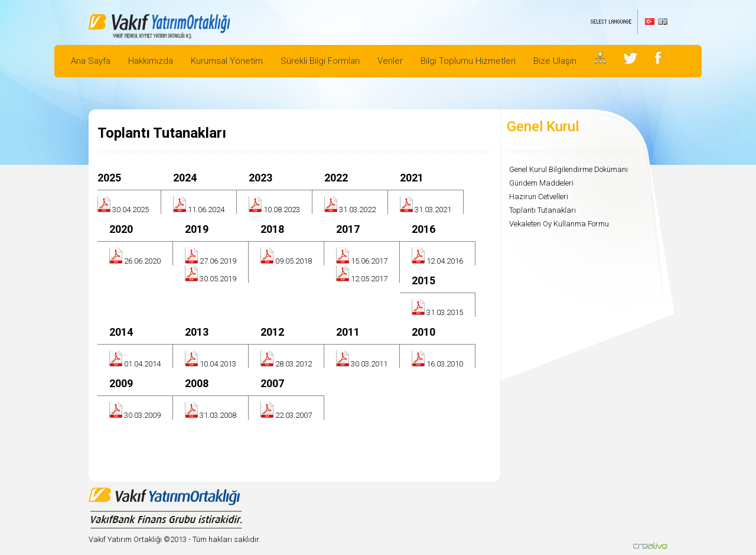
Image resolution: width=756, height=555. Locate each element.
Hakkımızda (151, 61)
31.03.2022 (357, 210)
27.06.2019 (218, 261)
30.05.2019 (218, 279)
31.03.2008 (218, 415)
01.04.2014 (142, 364)
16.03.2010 (445, 364)
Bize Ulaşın (555, 61)
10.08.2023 (282, 210)
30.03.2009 (142, 415)
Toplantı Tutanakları (542, 210)
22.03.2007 (294, 415)
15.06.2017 (369, 261)
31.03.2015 (445, 312)
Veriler (390, 61)
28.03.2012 (294, 364)
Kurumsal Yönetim (227, 61)
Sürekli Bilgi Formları (320, 61)
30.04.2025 (131, 210)
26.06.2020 (142, 261)
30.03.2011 (369, 364)
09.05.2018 (294, 261)
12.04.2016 (445, 261)
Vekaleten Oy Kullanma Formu (559, 224)
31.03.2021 (433, 210)
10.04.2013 (218, 364)
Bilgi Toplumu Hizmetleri (468, 61)
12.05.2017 (369, 279)
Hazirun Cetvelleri (539, 197)
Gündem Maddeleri (541, 183)
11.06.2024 (206, 210)
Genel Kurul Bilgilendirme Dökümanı (568, 169)
